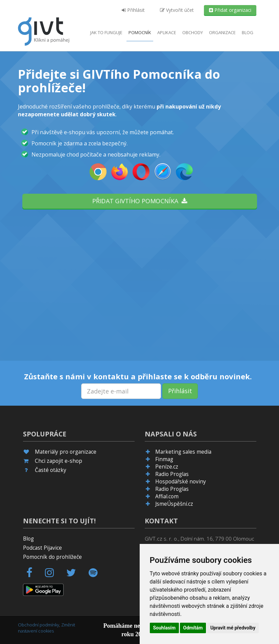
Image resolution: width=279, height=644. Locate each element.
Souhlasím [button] (165, 628)
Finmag (164, 459)
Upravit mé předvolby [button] (233, 628)
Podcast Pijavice (42, 548)
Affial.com (167, 496)
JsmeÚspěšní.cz (174, 504)
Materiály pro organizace (66, 452)
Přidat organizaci (230, 10)
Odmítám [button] (193, 628)
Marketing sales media (183, 452)
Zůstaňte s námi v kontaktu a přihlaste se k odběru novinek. (138, 376)
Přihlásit (133, 10)
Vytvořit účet (177, 10)
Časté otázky (51, 470)
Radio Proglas (172, 474)
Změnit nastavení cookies (46, 628)
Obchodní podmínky (39, 625)
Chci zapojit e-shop (59, 461)
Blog (248, 32)
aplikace (167, 32)
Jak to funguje (106, 32)
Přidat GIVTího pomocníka (140, 201)
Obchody (193, 32)
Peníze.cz (167, 467)
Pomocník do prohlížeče (52, 557)
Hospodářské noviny (181, 482)
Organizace (222, 32)
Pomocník (140, 32)
